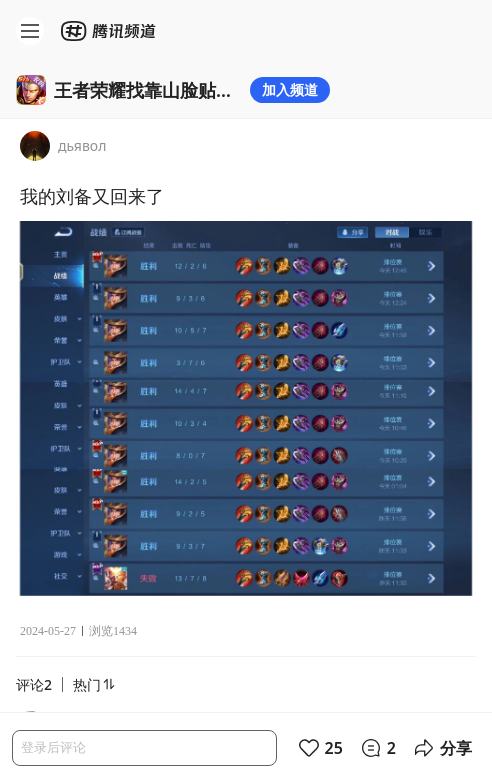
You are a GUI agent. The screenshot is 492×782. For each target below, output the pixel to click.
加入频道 (290, 89)
